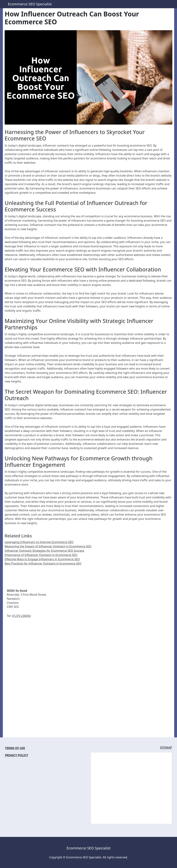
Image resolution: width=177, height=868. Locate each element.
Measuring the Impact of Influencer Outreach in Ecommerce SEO (48, 546)
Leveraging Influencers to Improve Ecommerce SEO (39, 542)
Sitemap (166, 748)
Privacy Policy (17, 755)
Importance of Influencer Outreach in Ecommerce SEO (41, 555)
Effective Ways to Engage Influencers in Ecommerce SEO (42, 559)
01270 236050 (21, 616)
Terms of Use (15, 748)
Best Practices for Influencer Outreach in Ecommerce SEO (43, 563)
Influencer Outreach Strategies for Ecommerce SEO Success (44, 551)
